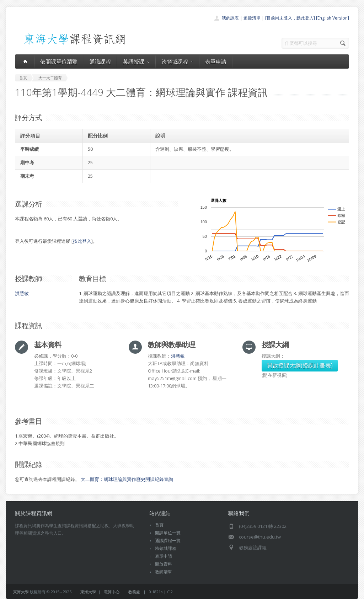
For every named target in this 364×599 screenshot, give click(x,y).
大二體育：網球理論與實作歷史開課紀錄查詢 (127, 479)
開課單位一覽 (168, 533)
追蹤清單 (252, 18)
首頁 (159, 525)
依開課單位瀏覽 (59, 61)
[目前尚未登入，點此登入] (290, 18)
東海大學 (21, 592)
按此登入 (82, 241)
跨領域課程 (177, 61)
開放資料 (164, 564)
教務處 (134, 592)
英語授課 (136, 61)
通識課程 (100, 61)
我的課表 (230, 18)
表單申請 (216, 61)
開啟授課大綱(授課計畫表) (300, 365)
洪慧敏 (22, 293)
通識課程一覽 (168, 541)
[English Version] (333, 18)
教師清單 (164, 572)
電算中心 (112, 592)
